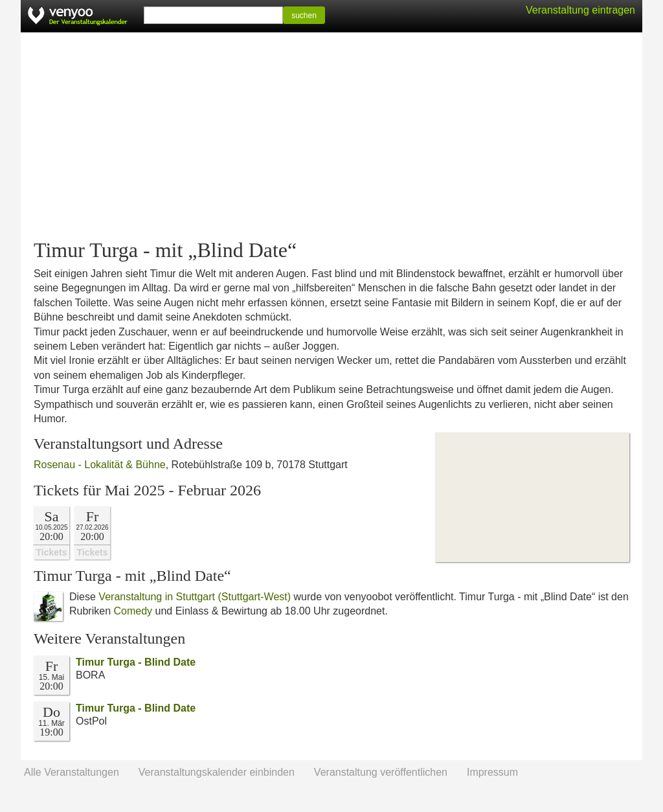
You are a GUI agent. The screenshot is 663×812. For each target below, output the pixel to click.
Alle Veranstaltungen (72, 772)
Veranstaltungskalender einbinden (217, 772)
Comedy (133, 611)
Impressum (492, 772)
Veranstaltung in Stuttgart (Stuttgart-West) (195, 597)
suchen (304, 16)
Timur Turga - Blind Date (136, 662)
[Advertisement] (331, 136)
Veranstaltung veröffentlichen (381, 772)
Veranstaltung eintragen (580, 10)
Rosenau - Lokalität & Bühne (100, 465)
